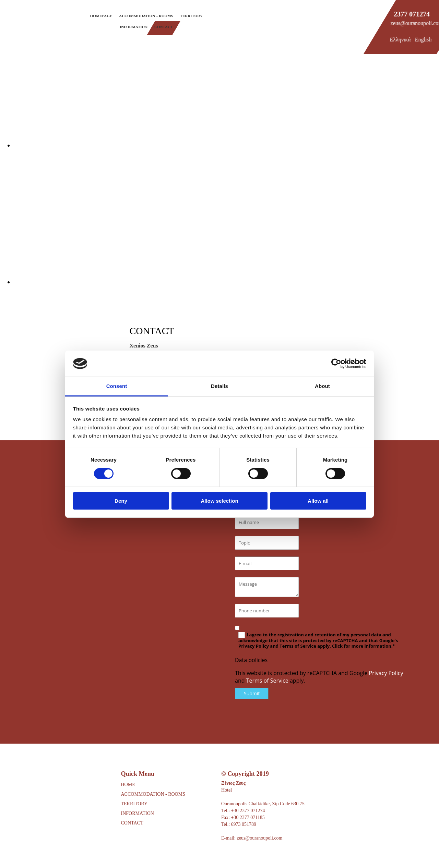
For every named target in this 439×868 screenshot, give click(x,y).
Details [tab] (219, 386)
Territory (191, 16)
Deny (121, 501)
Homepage (101, 16)
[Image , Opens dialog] (219, 145)
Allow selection (219, 501)
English (423, 40)
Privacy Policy (386, 673)
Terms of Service (267, 681)
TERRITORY (134, 804)
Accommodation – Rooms (146, 16)
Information (134, 27)
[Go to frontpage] (24, 30)
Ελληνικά (400, 40)
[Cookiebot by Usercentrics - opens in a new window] (336, 364)
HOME (128, 785)
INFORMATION (138, 813)
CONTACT (132, 823)
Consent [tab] (117, 386)
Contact (164, 27)
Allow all (318, 501)
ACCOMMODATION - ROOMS (153, 794)
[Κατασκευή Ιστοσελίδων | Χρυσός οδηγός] (227, 857)
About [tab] (322, 386)
